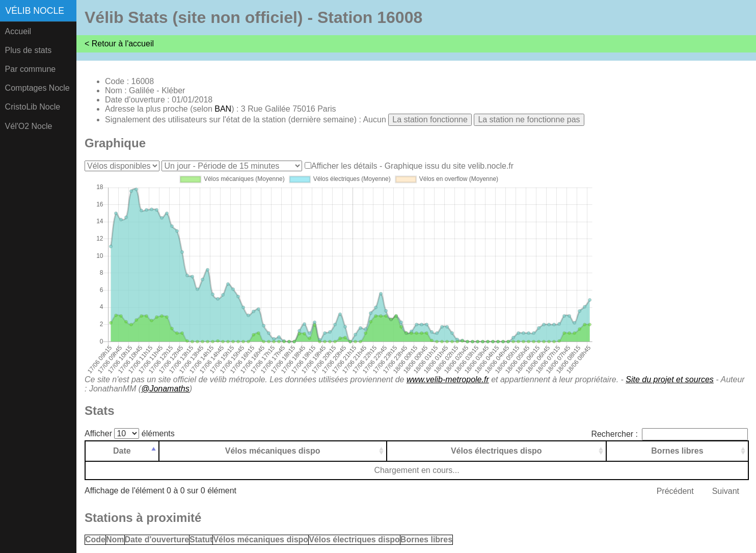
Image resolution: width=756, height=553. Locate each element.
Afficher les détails (344, 166)
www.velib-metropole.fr (448, 379)
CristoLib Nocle (33, 107)
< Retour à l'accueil (119, 44)
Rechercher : (669, 434)
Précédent (675, 491)
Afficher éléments (130, 433)
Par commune (31, 69)
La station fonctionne (430, 120)
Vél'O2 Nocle (29, 126)
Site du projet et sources (670, 379)
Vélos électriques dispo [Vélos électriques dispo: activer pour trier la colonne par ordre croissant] (496, 451)
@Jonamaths (165, 389)
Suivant (726, 491)
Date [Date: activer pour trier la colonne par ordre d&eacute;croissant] (122, 451)
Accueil (18, 31)
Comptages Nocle (37, 88)
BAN (223, 109)
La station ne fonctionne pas (529, 120)
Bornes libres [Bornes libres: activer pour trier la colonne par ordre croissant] (677, 451)
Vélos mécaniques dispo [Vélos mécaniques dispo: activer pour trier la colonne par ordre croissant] (273, 451)
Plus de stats (29, 50)
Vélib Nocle (35, 11)
